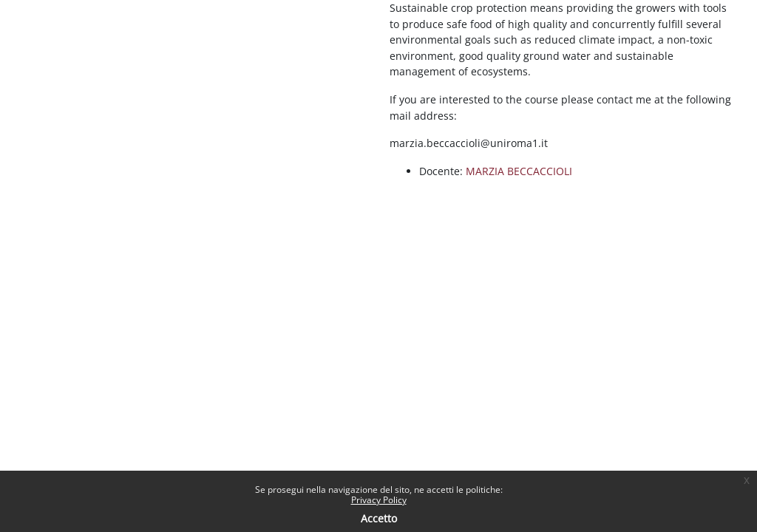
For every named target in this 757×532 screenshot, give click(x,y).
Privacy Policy (379, 500)
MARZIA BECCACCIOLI (519, 171)
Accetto (379, 518)
